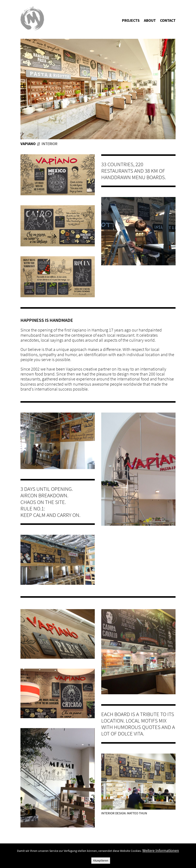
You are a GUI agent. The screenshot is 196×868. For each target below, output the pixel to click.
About (150, 20)
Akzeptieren (101, 860)
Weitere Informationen (161, 850)
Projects (131, 20)
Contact (168, 20)
